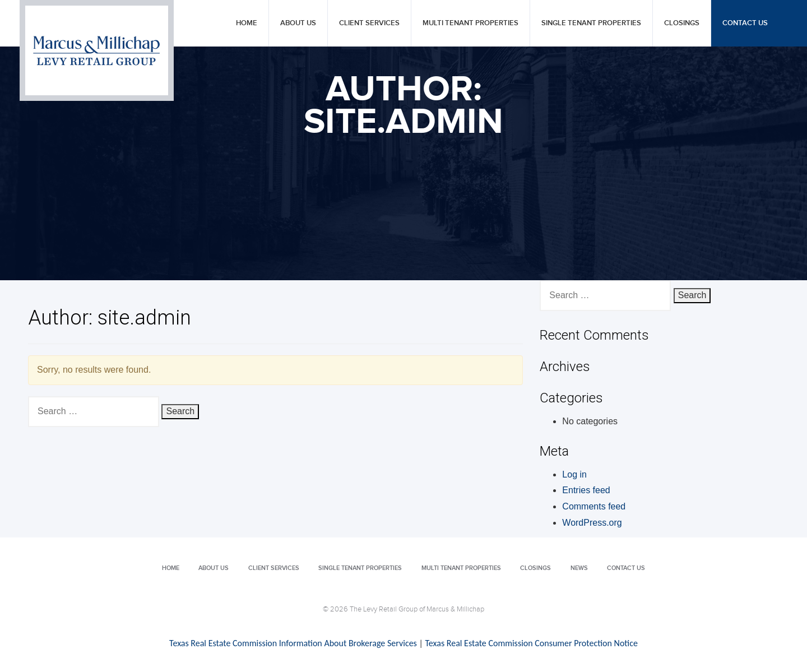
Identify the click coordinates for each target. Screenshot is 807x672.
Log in (574, 474)
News (579, 568)
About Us (298, 23)
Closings (682, 23)
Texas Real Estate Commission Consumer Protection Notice (531, 643)
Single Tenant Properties (591, 23)
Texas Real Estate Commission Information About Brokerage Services (293, 643)
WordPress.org (592, 523)
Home (247, 23)
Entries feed (586, 490)
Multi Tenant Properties (470, 23)
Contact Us (745, 23)
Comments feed (594, 506)
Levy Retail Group (97, 50)
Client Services (369, 23)
